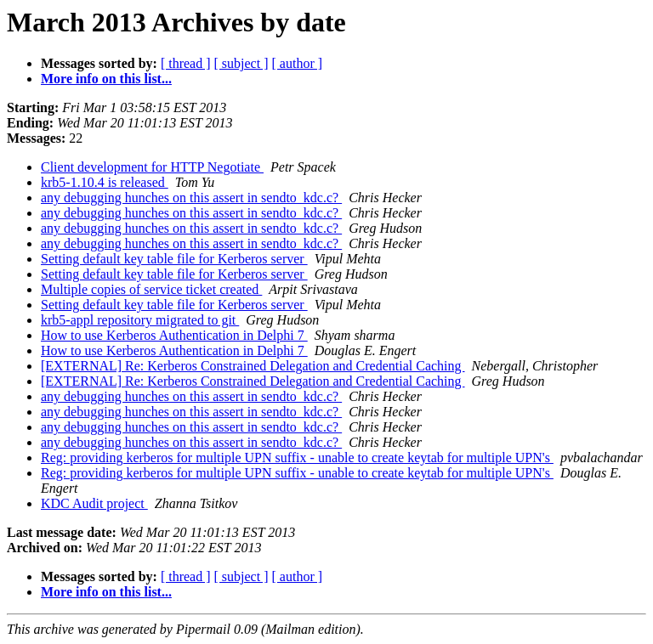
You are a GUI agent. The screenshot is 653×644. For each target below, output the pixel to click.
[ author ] (298, 63)
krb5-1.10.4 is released (105, 182)
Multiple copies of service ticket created (151, 289)
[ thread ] (186, 63)
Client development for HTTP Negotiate (152, 167)
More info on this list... (106, 79)
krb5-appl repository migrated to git (140, 320)
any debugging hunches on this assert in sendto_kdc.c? (191, 198)
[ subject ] (241, 63)
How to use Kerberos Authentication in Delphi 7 (174, 335)
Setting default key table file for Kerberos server (174, 259)
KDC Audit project (94, 503)
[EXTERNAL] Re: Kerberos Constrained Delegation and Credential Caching (253, 366)
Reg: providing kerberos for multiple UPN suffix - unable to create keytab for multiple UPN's (297, 458)
